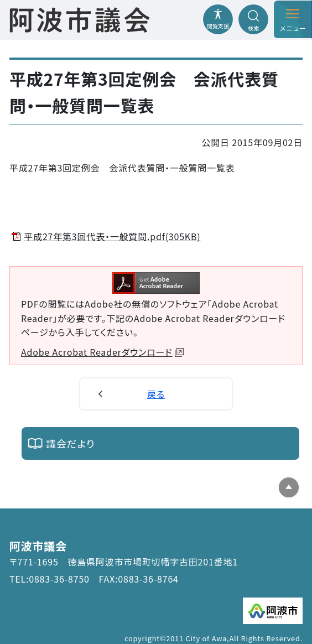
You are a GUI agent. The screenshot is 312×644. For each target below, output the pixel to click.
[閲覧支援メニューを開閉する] (218, 19)
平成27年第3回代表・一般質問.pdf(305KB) (112, 236)
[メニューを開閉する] (293, 19)
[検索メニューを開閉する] (253, 19)
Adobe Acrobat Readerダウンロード (102, 352)
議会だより (71, 443)
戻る (156, 394)
